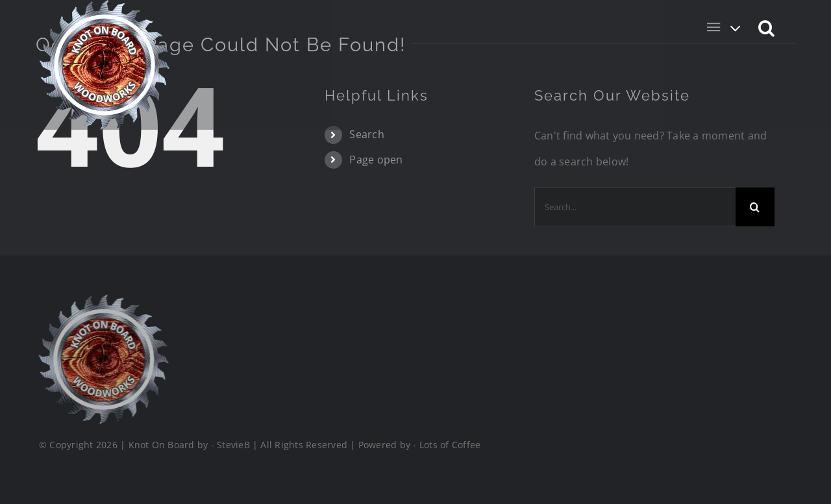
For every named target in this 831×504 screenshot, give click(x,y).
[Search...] (635, 207)
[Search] (755, 207)
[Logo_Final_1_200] (103, 300)
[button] (767, 27)
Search (366, 134)
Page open (376, 160)
